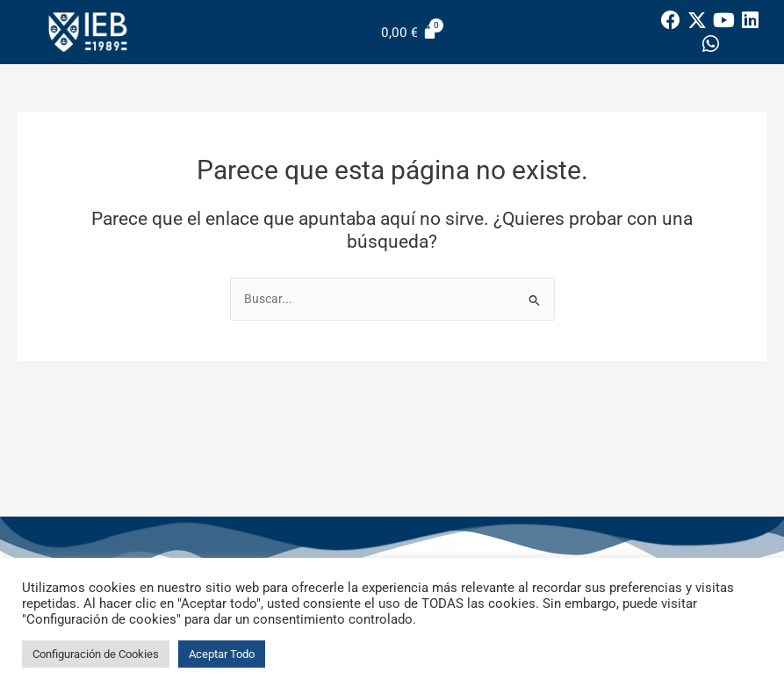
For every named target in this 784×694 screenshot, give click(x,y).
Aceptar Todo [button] (222, 654)
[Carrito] (409, 32)
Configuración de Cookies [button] (96, 654)
